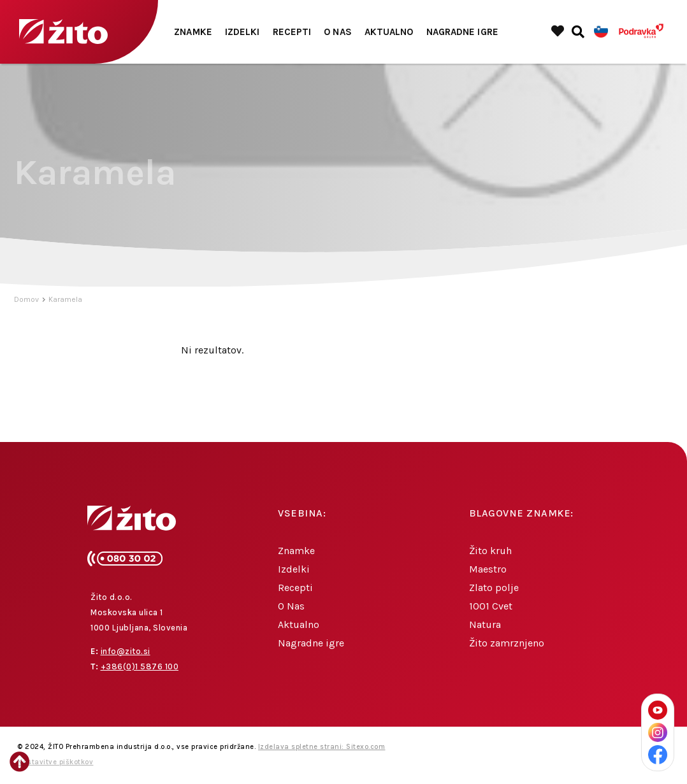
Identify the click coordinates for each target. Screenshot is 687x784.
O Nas (338, 32)
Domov (26, 299)
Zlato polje (494, 588)
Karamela (65, 299)
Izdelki (242, 32)
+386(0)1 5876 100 (140, 666)
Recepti (292, 32)
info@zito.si (126, 651)
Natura (485, 624)
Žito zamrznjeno (507, 643)
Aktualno (389, 32)
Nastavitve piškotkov (55, 762)
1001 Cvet (491, 606)
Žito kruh (490, 551)
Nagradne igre (462, 32)
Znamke (193, 32)
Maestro (488, 569)
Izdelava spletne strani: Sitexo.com (322, 747)
